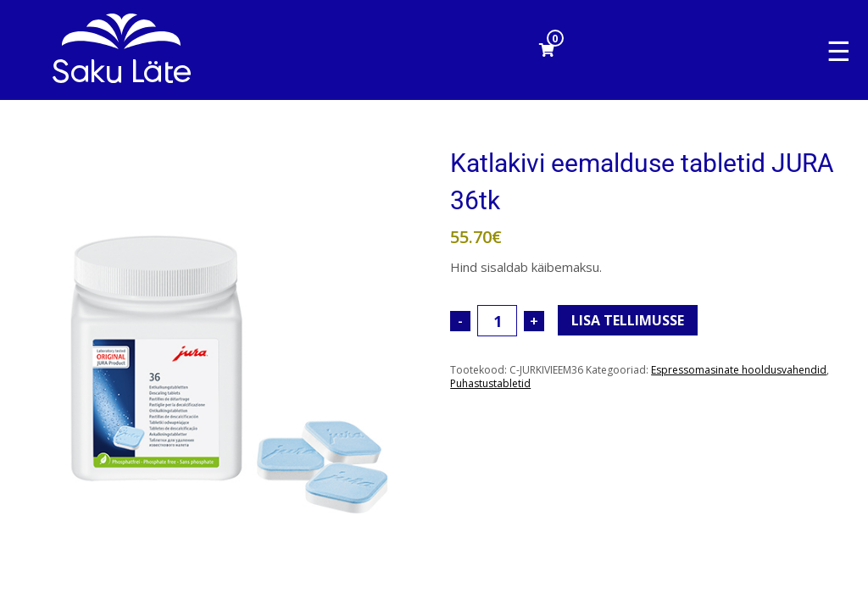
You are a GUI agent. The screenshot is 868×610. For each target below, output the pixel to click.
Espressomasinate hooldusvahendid (739, 370)
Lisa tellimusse (628, 320)
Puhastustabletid (490, 383)
